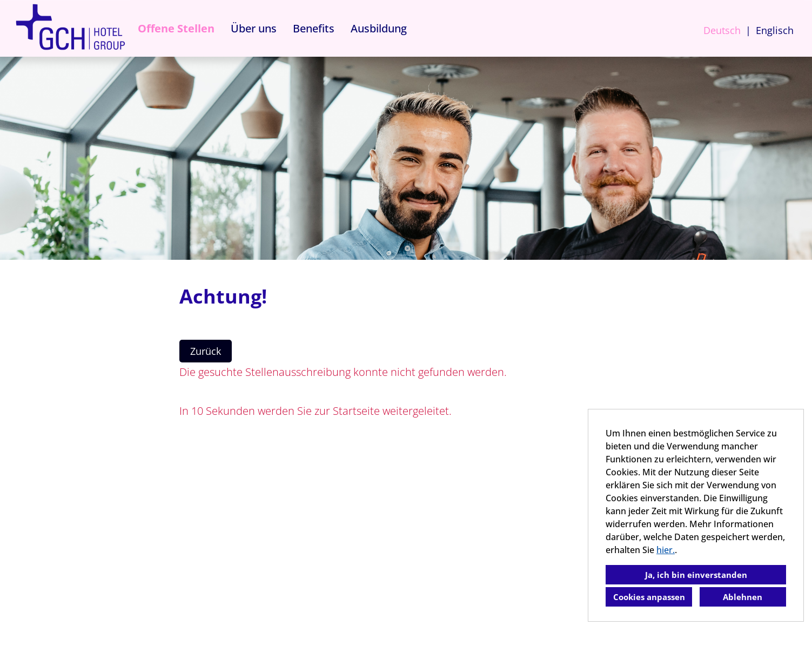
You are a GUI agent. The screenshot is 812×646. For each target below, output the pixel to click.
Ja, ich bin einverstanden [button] (696, 575)
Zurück (206, 351)
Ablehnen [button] (743, 597)
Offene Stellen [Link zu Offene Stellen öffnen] (176, 28)
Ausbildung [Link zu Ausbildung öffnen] (379, 28)
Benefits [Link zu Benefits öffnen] (314, 28)
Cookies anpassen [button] (649, 597)
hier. (666, 550)
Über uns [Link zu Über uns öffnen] (254, 28)
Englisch (775, 30)
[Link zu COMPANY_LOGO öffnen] (70, 28)
